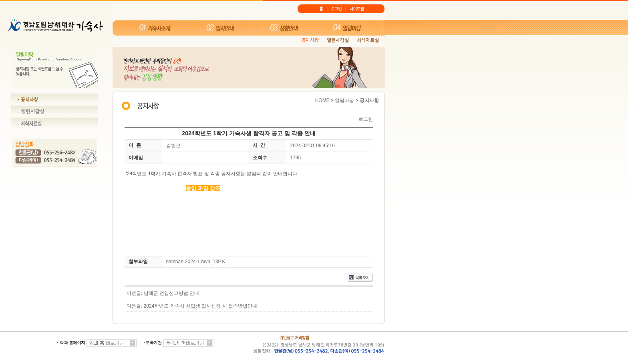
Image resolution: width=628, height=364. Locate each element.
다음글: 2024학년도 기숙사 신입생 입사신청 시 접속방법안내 (192, 306)
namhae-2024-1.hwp (188, 262)
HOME (322, 100)
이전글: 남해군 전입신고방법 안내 (163, 293)
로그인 (366, 119)
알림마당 (344, 100)
